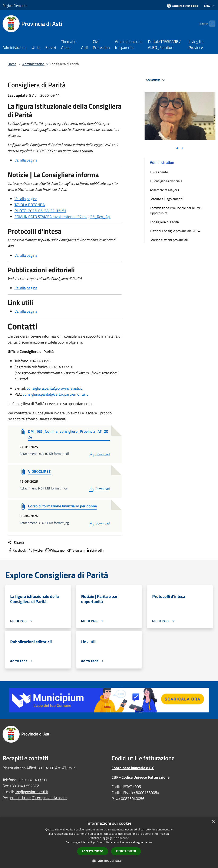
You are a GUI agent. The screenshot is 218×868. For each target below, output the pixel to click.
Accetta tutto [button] (93, 851)
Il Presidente (159, 172)
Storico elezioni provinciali (169, 240)
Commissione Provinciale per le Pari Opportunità (176, 210)
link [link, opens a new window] (150, 842)
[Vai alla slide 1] (177, 148)
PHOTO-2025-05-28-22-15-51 (40, 211)
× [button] (213, 822)
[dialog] (109, 843)
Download (99, 454)
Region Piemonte (15, 6)
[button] (109, 861)
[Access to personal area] (182, 6)
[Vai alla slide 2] (182, 148)
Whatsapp (55, 550)
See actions (156, 80)
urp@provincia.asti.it (31, 792)
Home (12, 64)
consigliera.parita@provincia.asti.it (54, 388)
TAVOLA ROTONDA (30, 205)
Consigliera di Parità (164, 222)
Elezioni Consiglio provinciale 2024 (175, 231)
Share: (16, 543)
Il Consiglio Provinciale (166, 181)
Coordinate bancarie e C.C (133, 768)
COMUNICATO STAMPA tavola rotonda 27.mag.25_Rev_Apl (62, 217)
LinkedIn (95, 550)
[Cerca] (210, 24)
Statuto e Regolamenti (166, 199)
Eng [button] (209, 6)
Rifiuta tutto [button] (126, 851)
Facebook (17, 550)
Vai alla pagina (26, 160)
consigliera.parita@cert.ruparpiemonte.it (55, 394)
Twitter (35, 550)
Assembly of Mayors (164, 190)
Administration (33, 64)
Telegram (75, 550)
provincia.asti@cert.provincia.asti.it (38, 798)
